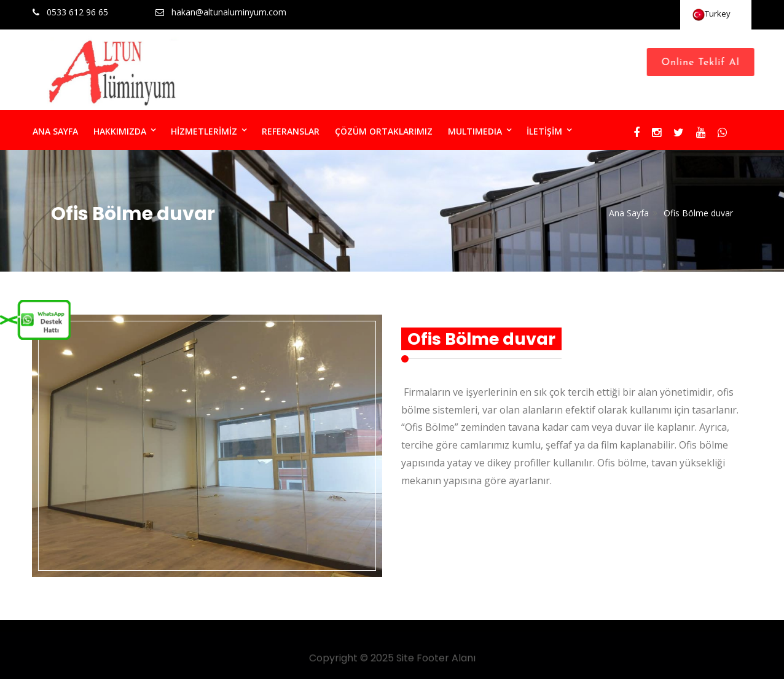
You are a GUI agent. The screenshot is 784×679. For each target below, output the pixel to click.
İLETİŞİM (544, 131)
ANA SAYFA (55, 131)
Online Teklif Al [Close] (704, 63)
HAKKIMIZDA (120, 131)
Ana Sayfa (629, 213)
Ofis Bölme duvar (698, 213)
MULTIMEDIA (475, 131)
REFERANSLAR (291, 131)
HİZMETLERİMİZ (204, 131)
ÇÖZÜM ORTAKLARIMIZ (384, 131)
